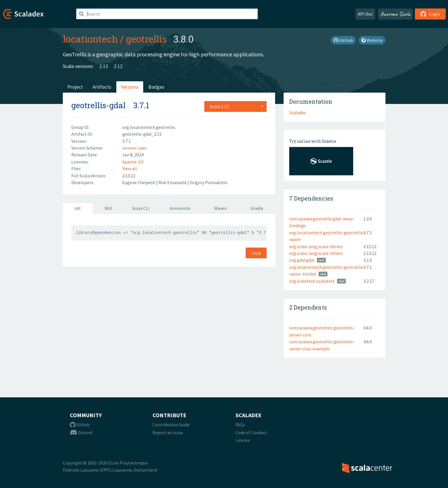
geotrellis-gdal (98, 105)
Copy (256, 253)
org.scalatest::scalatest (312, 281)
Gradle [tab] (257, 208)
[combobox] (235, 106)
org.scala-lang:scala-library (316, 246)
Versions (130, 87)
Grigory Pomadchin (209, 182)
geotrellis (146, 39)
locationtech (90, 39)
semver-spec (135, 148)
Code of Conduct (251, 432)
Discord (81, 432)
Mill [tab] (108, 208)
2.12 (118, 66)
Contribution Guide (171, 425)
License (243, 440)
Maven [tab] (220, 208)
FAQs (240, 425)
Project (75, 87)
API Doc (365, 14)
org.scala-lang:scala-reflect (316, 253)
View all (130, 169)
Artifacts (102, 87)
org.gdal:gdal (302, 260)
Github (80, 425)
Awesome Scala (395, 14)
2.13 (104, 66)
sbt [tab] (78, 208)
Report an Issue (168, 432)
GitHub (343, 40)
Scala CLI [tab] (141, 208)
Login (430, 14)
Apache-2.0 (133, 162)
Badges (156, 87)
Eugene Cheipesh (139, 182)
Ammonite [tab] (180, 208)
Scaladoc (298, 112)
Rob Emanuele (173, 182)
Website (372, 40)
